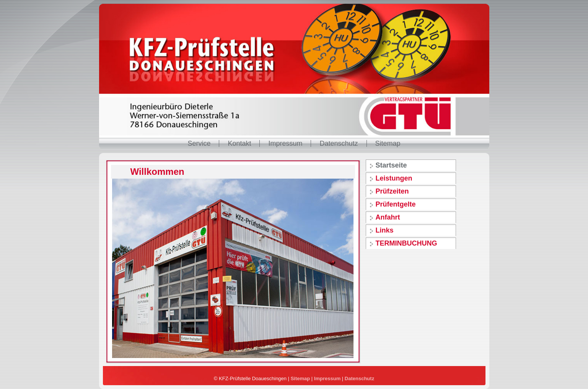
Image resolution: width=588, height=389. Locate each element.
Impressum (285, 143)
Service (199, 143)
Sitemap (388, 143)
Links (385, 230)
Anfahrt (388, 217)
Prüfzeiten (392, 191)
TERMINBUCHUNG (406, 243)
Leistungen (394, 178)
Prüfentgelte (396, 204)
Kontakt (239, 143)
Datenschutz (339, 143)
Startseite (391, 165)
